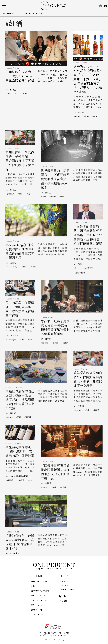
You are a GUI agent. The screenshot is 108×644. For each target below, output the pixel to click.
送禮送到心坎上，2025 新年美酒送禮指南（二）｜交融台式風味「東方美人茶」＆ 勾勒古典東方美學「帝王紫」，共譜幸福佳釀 (88, 79)
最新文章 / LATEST (40, 581)
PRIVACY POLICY (68, 589)
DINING (17, 68)
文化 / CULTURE (39, 600)
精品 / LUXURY (38, 596)
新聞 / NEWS (37, 615)
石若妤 (81, 112)
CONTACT (64, 585)
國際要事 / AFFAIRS (40, 591)
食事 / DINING (38, 610)
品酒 (25, 94)
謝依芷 (13, 90)
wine (8, 94)
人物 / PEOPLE (38, 586)
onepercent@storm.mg (57, 635)
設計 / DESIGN (38, 605)
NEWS (85, 63)
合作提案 (63, 601)
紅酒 (17, 94)
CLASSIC (9, 68)
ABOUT (63, 581)
